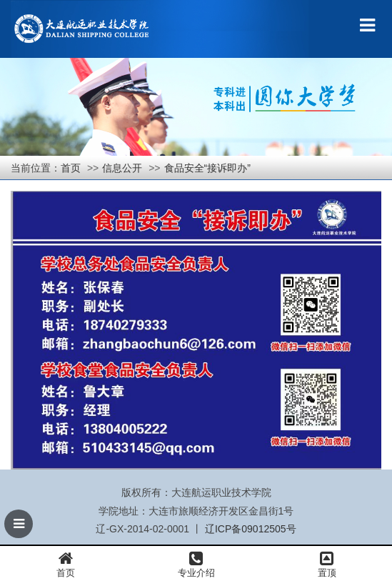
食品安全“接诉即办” (207, 168)
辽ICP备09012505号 (251, 529)
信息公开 (122, 168)
